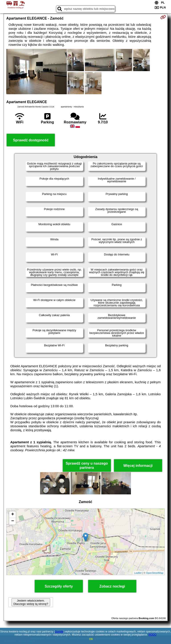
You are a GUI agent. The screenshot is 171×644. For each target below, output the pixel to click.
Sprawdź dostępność (31, 140)
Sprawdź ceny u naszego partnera (87, 465)
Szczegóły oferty (59, 586)
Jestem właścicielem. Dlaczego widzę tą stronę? (31, 602)
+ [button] (13, 515)
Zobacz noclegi (112, 586)
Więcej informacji (138, 466)
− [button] (13, 521)
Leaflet (138, 573)
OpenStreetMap (155, 573)
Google (59, 632)
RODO (153, 635)
